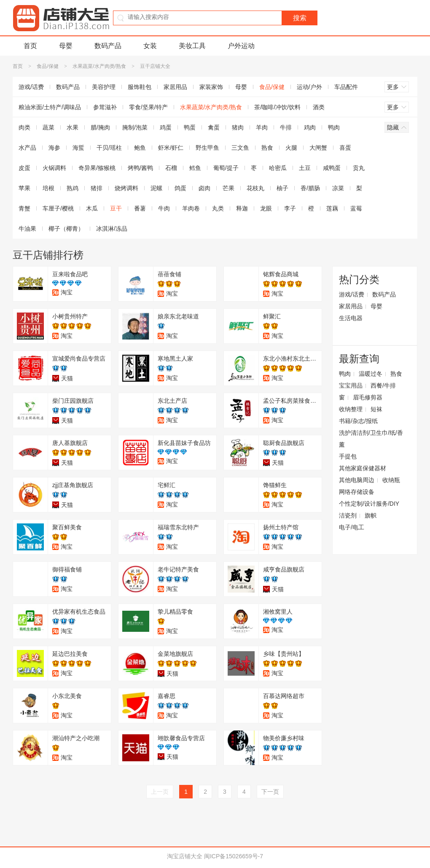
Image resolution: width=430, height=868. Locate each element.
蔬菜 (48, 127)
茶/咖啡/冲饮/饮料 (277, 107)
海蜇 (78, 148)
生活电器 (351, 318)
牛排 (286, 127)
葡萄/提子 (226, 168)
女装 (150, 46)
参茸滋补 (105, 107)
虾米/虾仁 (171, 148)
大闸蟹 (318, 148)
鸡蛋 (166, 127)
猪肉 (238, 127)
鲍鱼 (140, 148)
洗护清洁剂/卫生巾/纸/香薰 (371, 439)
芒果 (228, 188)
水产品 (27, 148)
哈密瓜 (278, 168)
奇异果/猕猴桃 (97, 168)
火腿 (291, 148)
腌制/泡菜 (135, 127)
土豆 (305, 168)
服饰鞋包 (140, 87)
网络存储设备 (357, 492)
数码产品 (108, 46)
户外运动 (241, 46)
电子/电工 (352, 527)
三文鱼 (240, 148)
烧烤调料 (126, 188)
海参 (54, 148)
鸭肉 (334, 127)
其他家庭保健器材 (363, 468)
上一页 (160, 792)
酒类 (319, 107)
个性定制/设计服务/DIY (369, 504)
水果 (73, 127)
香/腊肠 (310, 188)
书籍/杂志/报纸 (358, 421)
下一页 (270, 792)
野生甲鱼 (207, 148)
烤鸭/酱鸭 (140, 168)
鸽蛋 (180, 188)
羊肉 (262, 127)
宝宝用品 (351, 385)
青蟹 (24, 208)
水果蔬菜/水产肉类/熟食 (99, 66)
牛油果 (27, 229)
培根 (48, 188)
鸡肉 (310, 127)
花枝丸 (255, 188)
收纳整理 (351, 409)
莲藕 (332, 208)
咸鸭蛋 (332, 168)
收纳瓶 (391, 480)
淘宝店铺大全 (185, 856)
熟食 (267, 148)
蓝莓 (356, 208)
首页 (30, 46)
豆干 (116, 208)
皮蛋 (24, 168)
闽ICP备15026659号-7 (234, 856)
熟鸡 (73, 188)
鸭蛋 (190, 127)
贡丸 (359, 168)
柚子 (282, 188)
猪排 (97, 188)
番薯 (140, 208)
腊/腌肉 (100, 127)
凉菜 (338, 188)
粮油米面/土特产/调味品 (50, 107)
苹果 (24, 188)
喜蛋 (345, 148)
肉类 (24, 127)
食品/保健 (47, 66)
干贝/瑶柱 (109, 148)
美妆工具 (192, 46)
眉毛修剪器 (368, 397)
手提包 (348, 456)
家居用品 (175, 87)
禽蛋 (214, 127)
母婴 (66, 46)
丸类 (218, 208)
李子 (290, 208)
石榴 (171, 168)
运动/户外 (309, 87)
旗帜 (371, 515)
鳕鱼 (195, 168)
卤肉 (204, 188)
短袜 (376, 409)
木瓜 (92, 208)
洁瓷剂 (348, 515)
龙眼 (266, 208)
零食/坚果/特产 (148, 107)
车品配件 (346, 87)
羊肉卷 (191, 208)
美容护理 (104, 87)
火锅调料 (54, 168)
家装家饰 (211, 87)
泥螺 (156, 188)
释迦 (242, 208)
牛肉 (164, 208)
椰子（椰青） (66, 229)
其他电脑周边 (357, 480)
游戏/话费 (31, 87)
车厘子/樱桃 (58, 208)
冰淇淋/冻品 (112, 229)
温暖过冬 (371, 374)
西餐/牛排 (383, 385)
